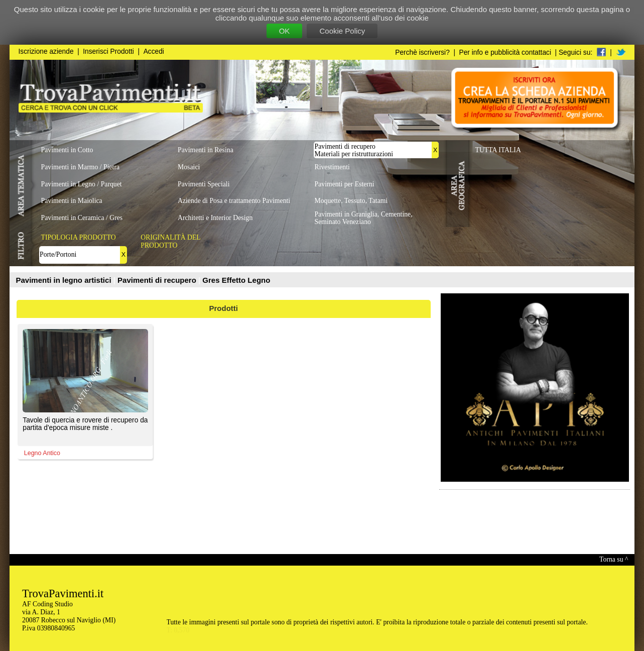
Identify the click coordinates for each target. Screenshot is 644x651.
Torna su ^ (614, 559)
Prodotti (224, 308)
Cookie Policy (342, 31)
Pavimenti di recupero (158, 280)
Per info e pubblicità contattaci (505, 52)
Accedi (154, 51)
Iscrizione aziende (46, 51)
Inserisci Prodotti (108, 51)
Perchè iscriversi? (422, 52)
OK (285, 31)
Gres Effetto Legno (236, 280)
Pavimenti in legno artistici (65, 280)
